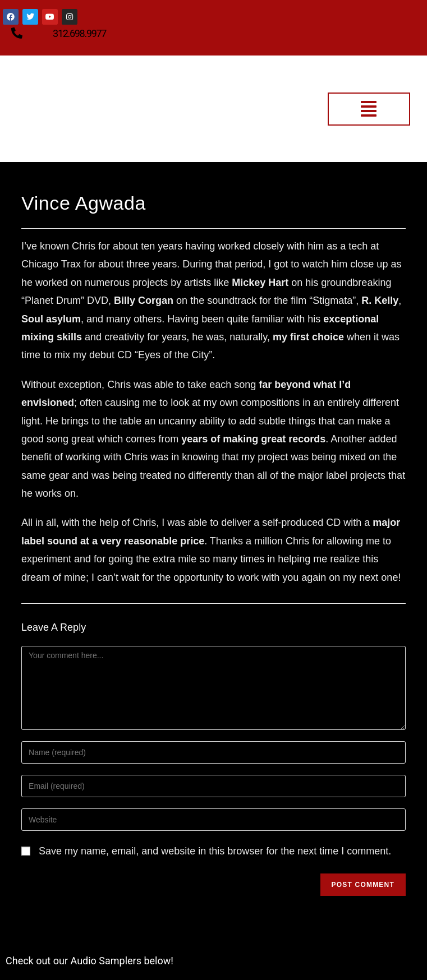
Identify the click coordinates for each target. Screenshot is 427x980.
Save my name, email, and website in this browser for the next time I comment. (215, 851)
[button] (369, 109)
